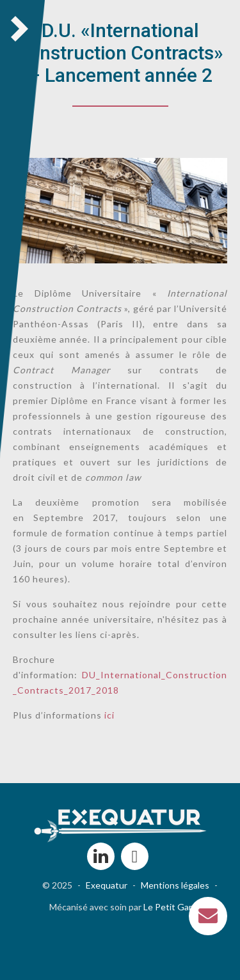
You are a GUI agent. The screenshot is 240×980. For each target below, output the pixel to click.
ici (109, 715)
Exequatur (107, 885)
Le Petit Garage (175, 907)
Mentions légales (175, 885)
